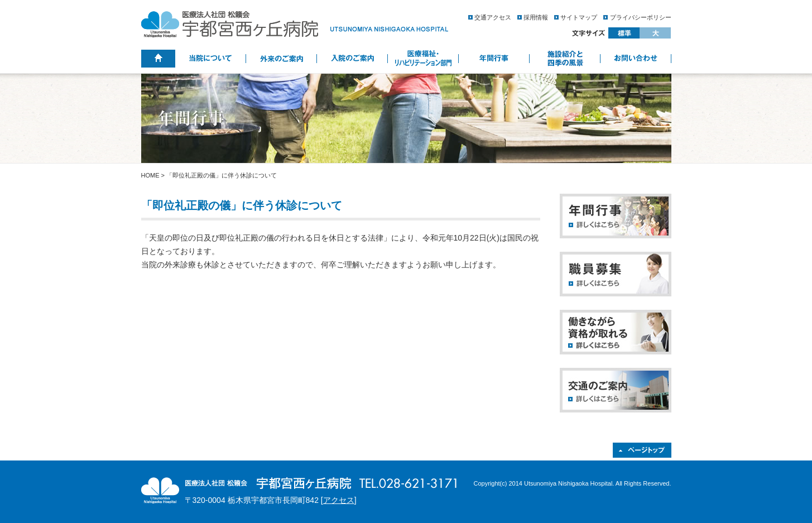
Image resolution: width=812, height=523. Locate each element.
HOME (150, 175)
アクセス (339, 500)
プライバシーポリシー (641, 17)
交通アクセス (493, 17)
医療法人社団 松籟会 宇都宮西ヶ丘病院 (295, 24)
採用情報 (536, 17)
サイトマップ (579, 17)
